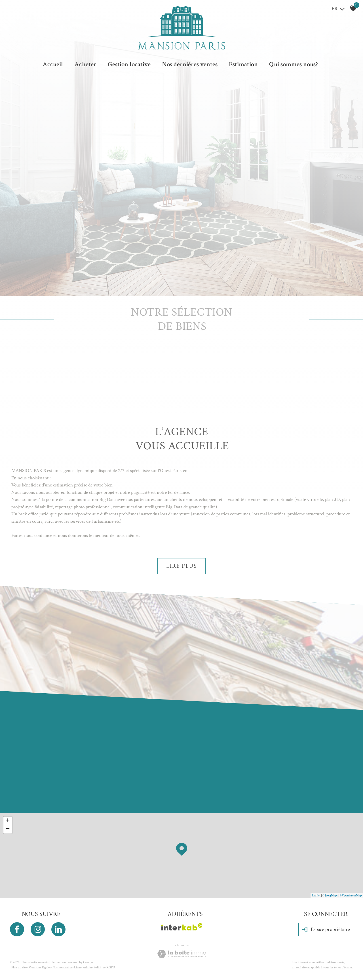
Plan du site (19, 967)
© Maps (330, 896)
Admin (87, 967)
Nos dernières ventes (190, 64)
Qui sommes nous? (293, 64)
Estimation (243, 64)
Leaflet (316, 896)
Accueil (53, 64)
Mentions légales (40, 967)
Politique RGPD (104, 967)
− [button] (8, 829)
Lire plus (182, 566)
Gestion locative (129, 64)
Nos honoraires (62, 967)
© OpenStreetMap (351, 896)
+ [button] (8, 821)
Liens (78, 967)
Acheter (85, 64)
